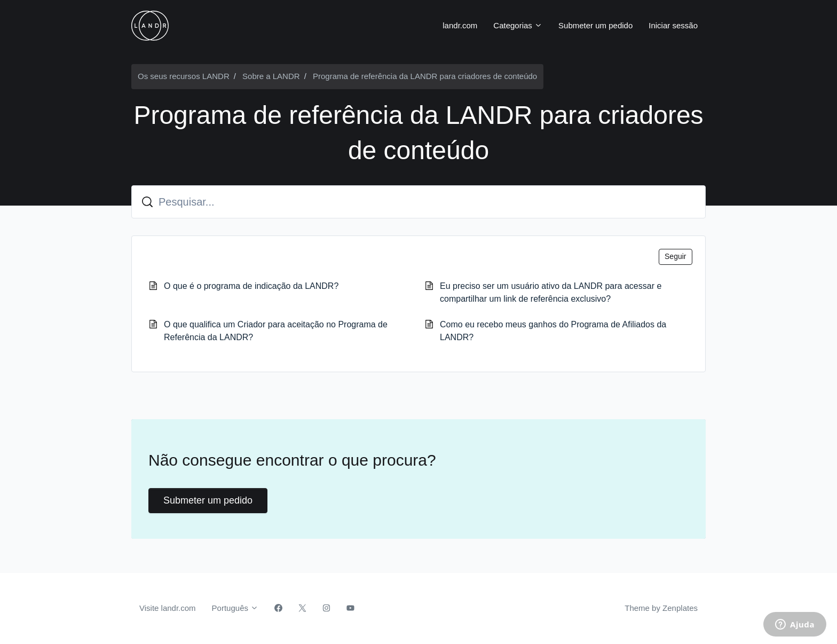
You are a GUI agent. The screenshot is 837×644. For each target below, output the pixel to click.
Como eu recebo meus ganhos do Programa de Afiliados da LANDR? (553, 331)
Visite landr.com (168, 608)
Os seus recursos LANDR (184, 76)
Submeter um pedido (595, 25)
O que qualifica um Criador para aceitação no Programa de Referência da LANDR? (276, 331)
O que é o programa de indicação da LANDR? (251, 286)
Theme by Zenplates (661, 607)
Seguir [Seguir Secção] (675, 256)
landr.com (460, 25)
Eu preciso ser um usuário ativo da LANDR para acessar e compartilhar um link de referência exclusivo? (551, 292)
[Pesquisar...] (418, 202)
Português (235, 608)
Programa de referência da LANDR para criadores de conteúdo (425, 76)
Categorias (518, 25)
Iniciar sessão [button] (673, 25)
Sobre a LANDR (271, 76)
